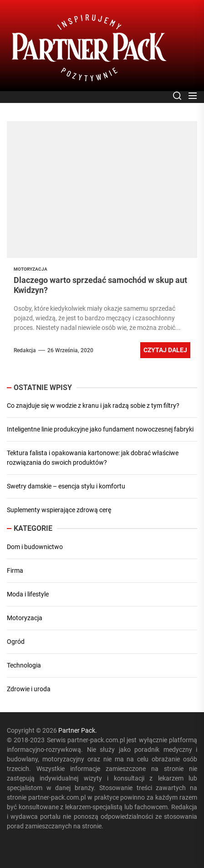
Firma (15, 570)
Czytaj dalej (165, 350)
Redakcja (25, 350)
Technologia (24, 665)
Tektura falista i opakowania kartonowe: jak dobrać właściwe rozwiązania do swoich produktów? (93, 458)
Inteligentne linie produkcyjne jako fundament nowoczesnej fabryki (100, 429)
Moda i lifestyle (28, 594)
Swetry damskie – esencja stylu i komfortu (66, 486)
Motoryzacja (25, 618)
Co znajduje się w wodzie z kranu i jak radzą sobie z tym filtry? (93, 406)
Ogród (16, 642)
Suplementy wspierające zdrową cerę (59, 510)
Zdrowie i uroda (29, 689)
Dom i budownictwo (35, 547)
